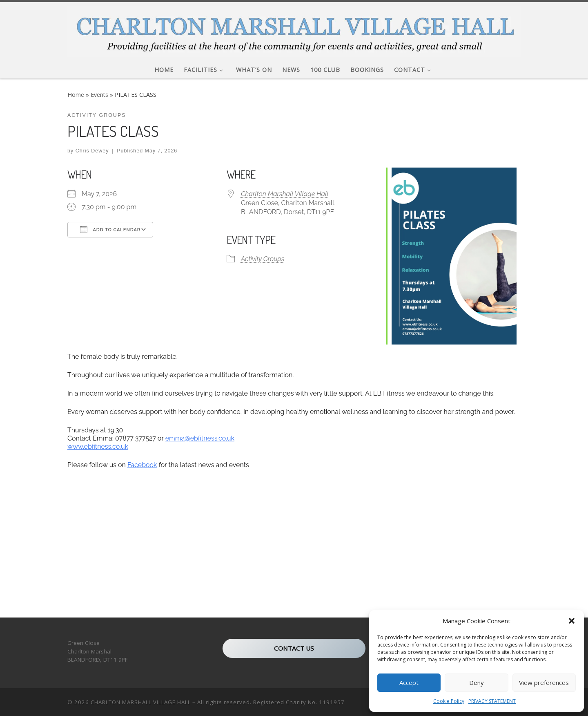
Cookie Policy (449, 701)
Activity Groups (263, 259)
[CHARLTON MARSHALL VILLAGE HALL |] (294, 29)
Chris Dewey (92, 151)
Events (99, 95)
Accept (409, 682)
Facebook (142, 465)
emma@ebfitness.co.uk (200, 438)
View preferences (544, 682)
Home (76, 95)
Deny (477, 682)
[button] (572, 621)
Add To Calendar (110, 229)
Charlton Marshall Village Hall (285, 194)
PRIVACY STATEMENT (492, 701)
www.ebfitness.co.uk (98, 446)
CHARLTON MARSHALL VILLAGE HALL (141, 702)
